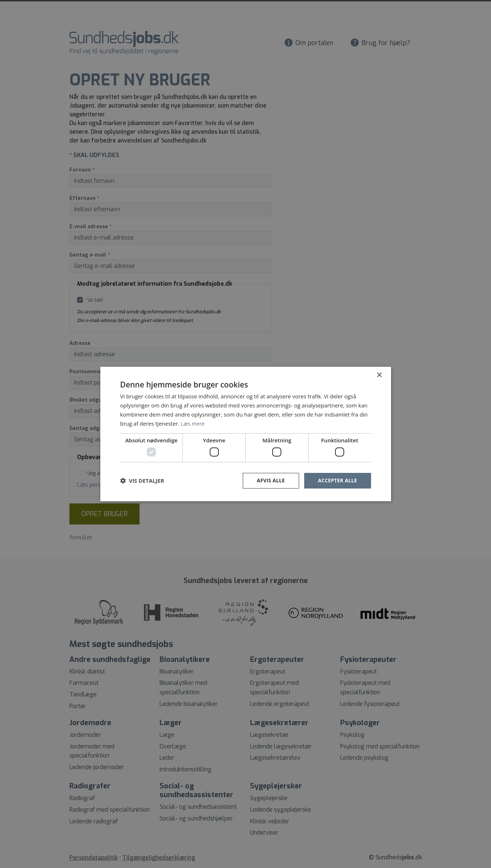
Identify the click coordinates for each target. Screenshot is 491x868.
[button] (142, 481)
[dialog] (245, 434)
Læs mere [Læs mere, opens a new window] (194, 423)
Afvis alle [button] (269, 480)
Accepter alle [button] (337, 480)
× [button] (379, 375)
